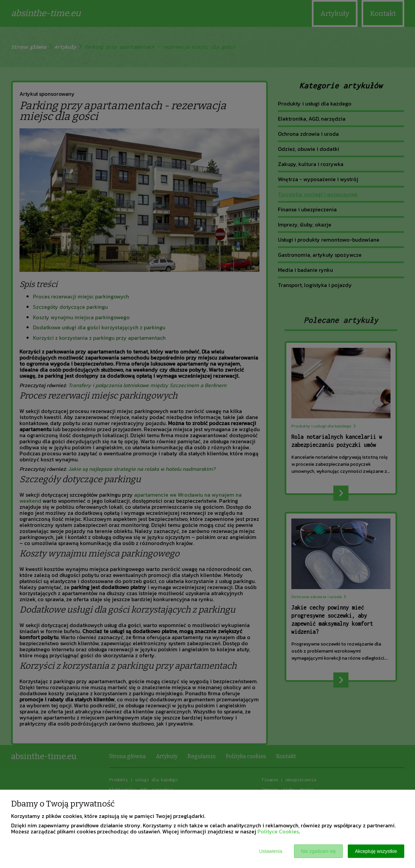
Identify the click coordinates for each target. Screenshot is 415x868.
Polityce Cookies (278, 831)
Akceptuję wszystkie (376, 851)
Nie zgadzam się (319, 851)
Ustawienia (271, 851)
